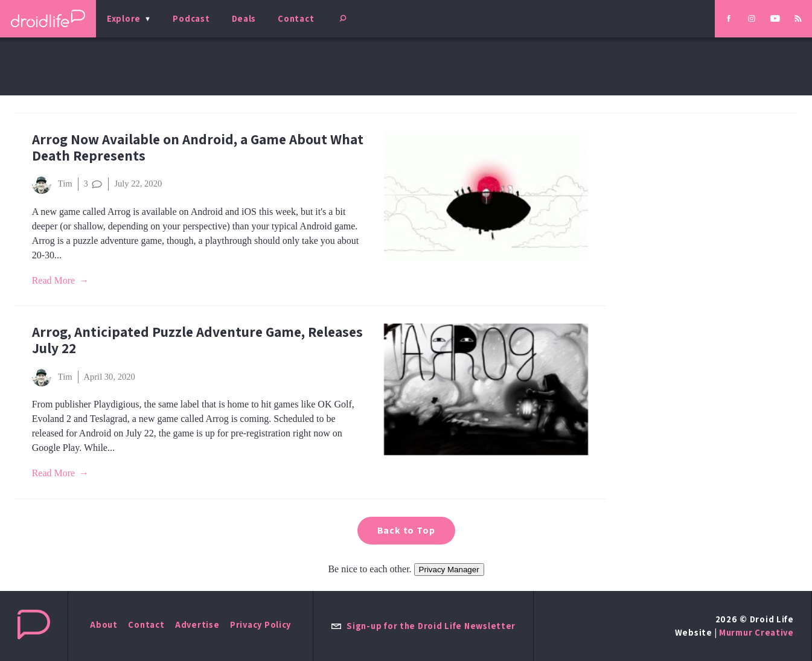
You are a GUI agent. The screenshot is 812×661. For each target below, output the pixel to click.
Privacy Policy (261, 624)
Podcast (191, 18)
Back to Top (406, 530)
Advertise (197, 624)
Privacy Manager (449, 570)
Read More (54, 280)
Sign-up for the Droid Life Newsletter (423, 626)
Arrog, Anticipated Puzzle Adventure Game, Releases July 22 (197, 340)
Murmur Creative (756, 632)
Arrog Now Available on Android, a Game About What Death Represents (198, 147)
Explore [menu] (124, 18)
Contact (296, 18)
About (104, 624)
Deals (244, 18)
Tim (52, 184)
